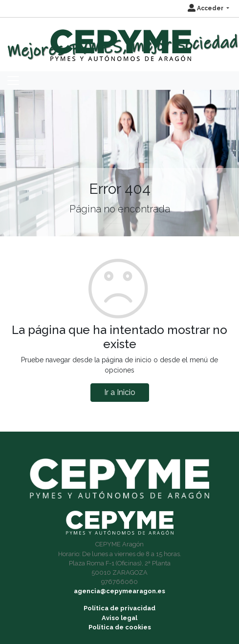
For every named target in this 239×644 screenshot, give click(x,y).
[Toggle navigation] (13, 81)
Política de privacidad (119, 608)
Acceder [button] (206, 8)
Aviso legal (119, 618)
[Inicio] (119, 41)
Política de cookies (120, 627)
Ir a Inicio (120, 392)
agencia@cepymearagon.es (119, 591)
